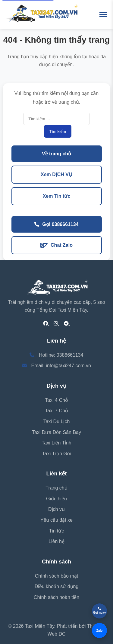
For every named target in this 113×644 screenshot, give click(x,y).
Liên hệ (56, 541)
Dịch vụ (56, 509)
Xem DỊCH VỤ (56, 174)
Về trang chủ (56, 154)
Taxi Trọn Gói (56, 454)
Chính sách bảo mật (56, 576)
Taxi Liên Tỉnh (56, 443)
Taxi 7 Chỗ (56, 411)
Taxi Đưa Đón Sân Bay (56, 432)
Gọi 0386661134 (56, 224)
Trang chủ (56, 488)
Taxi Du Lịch (57, 421)
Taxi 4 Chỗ (56, 400)
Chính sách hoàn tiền (56, 597)
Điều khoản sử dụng (57, 586)
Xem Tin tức (57, 196)
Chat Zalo (56, 245)
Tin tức (57, 531)
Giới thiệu (56, 499)
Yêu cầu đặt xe (56, 520)
